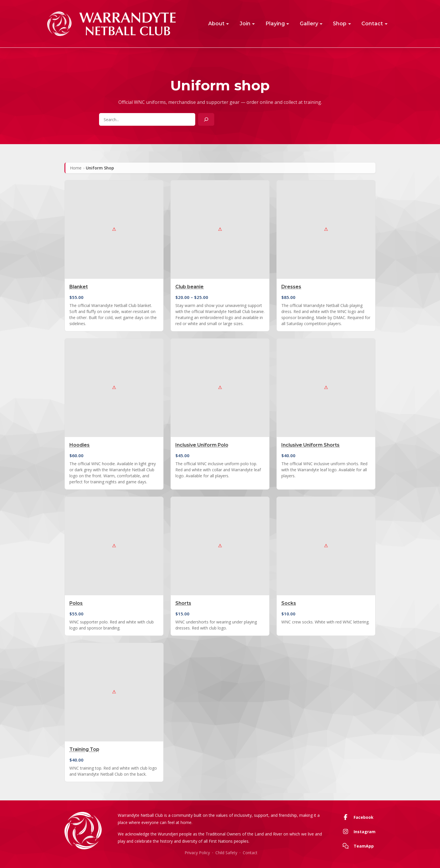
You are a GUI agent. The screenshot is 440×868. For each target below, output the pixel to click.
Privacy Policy (197, 853)
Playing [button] (275, 23)
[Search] (206, 119)
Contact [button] (372, 23)
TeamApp (357, 846)
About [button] (216, 23)
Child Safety (226, 853)
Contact (250, 853)
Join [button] (245, 23)
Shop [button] (340, 23)
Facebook (357, 817)
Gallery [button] (309, 23)
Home (76, 168)
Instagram (358, 831)
